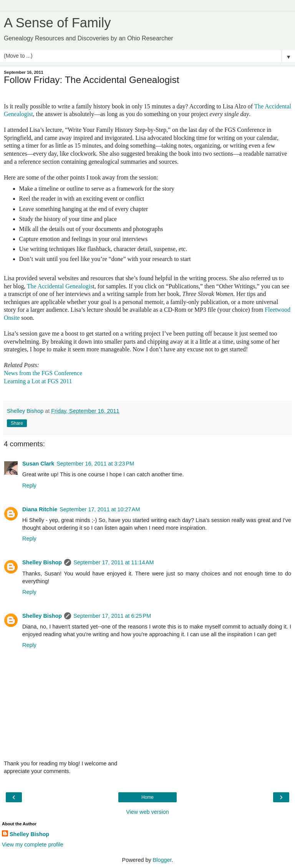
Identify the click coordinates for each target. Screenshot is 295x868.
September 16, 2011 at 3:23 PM (95, 464)
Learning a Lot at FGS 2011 (38, 381)
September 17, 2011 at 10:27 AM (100, 509)
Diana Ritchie (40, 509)
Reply (29, 486)
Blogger (162, 860)
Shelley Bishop (42, 562)
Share (17, 423)
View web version (147, 812)
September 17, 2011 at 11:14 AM (114, 562)
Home (147, 797)
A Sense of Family (57, 23)
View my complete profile (33, 845)
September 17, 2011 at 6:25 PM (112, 616)
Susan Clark (38, 464)
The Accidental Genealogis (60, 286)
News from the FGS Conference (43, 373)
